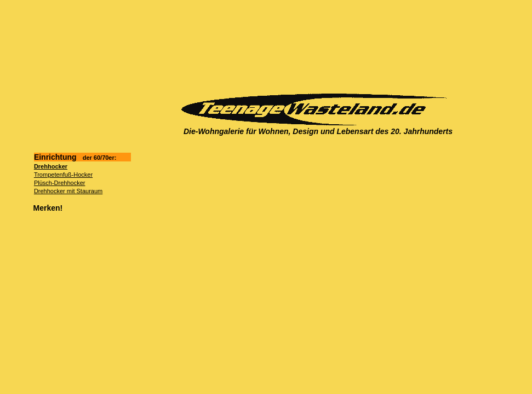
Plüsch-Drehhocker (60, 183)
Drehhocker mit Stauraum (68, 191)
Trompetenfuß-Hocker (63, 175)
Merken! (48, 208)
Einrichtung (75, 157)
